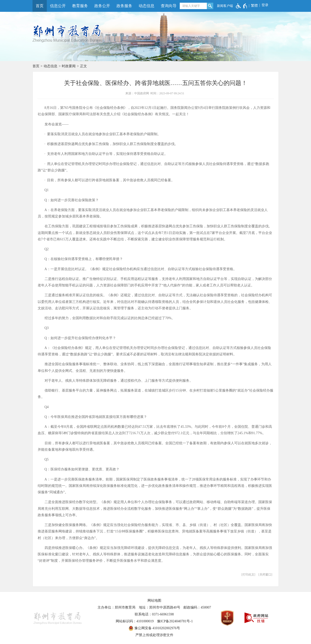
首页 (40, 6)
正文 (83, 66)
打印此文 (248, 575)
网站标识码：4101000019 (135, 621)
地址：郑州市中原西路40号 (160, 607)
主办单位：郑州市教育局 (116, 607)
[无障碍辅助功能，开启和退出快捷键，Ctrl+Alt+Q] (242, 6)
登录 (265, 5)
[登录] (263, 5)
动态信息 (147, 6)
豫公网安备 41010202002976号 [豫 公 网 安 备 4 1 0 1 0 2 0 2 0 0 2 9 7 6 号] (154, 628)
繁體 (254, 6)
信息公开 (58, 6)
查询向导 (169, 6)
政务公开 (102, 6)
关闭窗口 (265, 575)
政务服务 (124, 6)
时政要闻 (69, 66)
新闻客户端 (225, 6)
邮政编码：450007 (197, 607)
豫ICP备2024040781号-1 (175, 621)
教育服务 (80, 6)
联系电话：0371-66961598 (154, 614)
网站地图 (154, 601)
